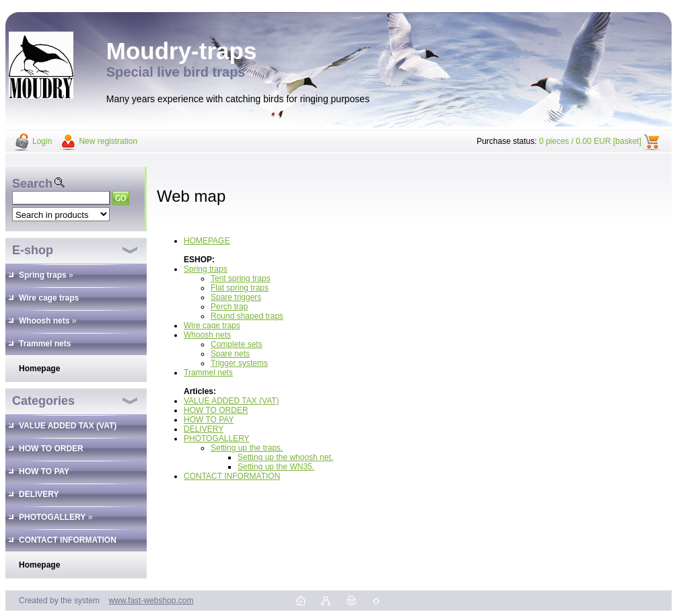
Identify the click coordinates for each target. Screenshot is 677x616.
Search (32, 184)
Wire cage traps (212, 325)
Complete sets (237, 344)
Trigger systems (239, 363)
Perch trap (229, 307)
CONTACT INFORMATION (232, 476)
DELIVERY (204, 429)
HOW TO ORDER (216, 410)
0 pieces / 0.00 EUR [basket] (590, 141)
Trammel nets (208, 373)
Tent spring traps (241, 278)
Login (42, 141)
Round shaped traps (247, 316)
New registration (108, 141)
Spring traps (206, 269)
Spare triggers (236, 297)
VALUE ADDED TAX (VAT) (231, 401)
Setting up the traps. (247, 448)
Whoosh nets (207, 335)
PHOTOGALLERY (217, 438)
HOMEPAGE (207, 241)
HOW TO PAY (209, 420)
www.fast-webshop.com (151, 601)
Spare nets (230, 354)
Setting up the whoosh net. (285, 457)
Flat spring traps (240, 288)
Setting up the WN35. (276, 467)
